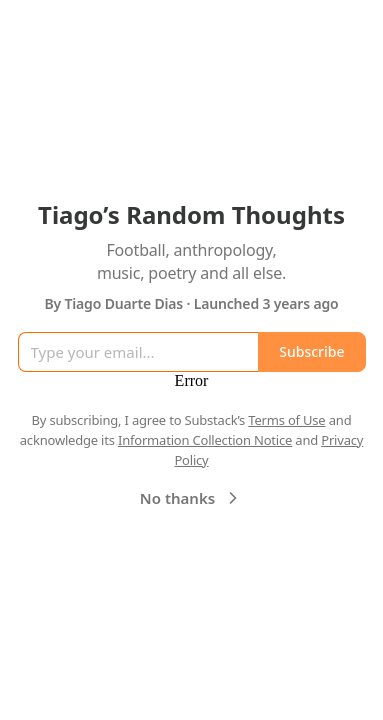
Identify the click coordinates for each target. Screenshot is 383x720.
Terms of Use (286, 420)
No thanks (191, 498)
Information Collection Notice (205, 440)
